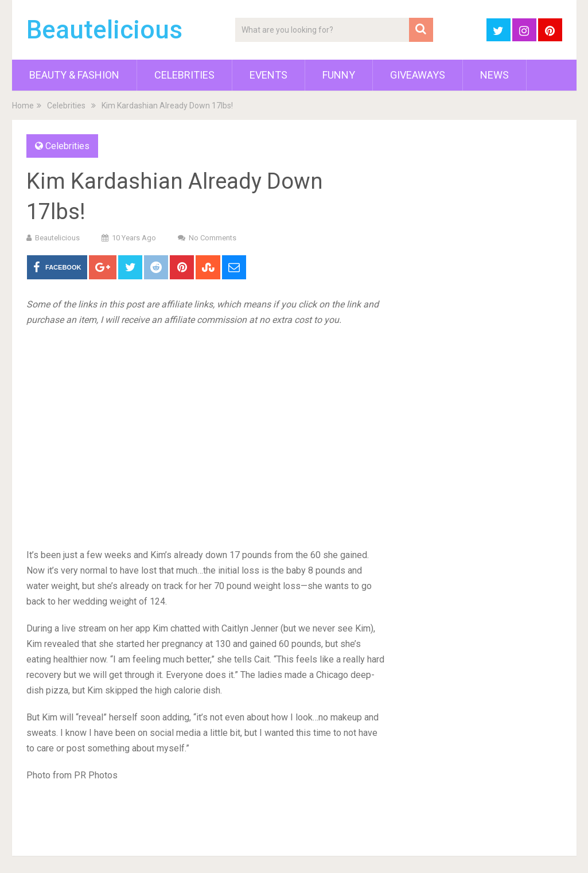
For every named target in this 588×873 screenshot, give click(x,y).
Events (268, 75)
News (494, 75)
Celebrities (184, 75)
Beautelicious (104, 30)
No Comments (213, 238)
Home (23, 106)
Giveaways (418, 75)
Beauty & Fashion (74, 75)
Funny (339, 75)
